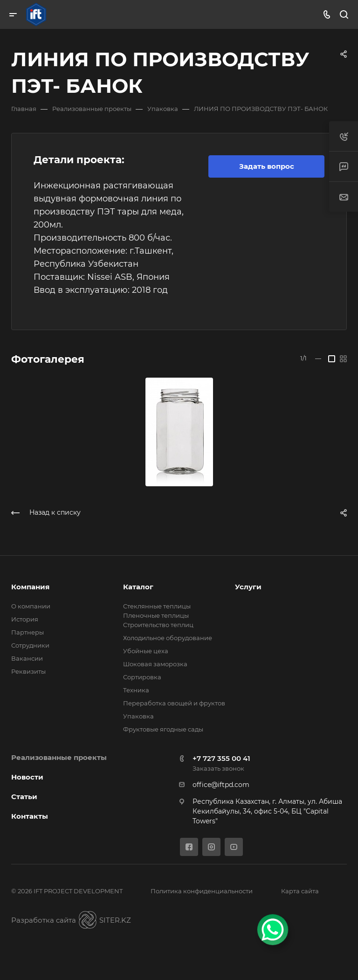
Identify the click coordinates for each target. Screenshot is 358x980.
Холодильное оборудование (168, 638)
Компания (30, 587)
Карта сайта (300, 891)
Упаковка (138, 716)
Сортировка (142, 677)
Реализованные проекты (59, 757)
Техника (136, 690)
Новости (27, 777)
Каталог (138, 587)
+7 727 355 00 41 (221, 758)
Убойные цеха (146, 651)
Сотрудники (30, 645)
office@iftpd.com (221, 785)
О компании (31, 606)
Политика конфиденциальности (202, 891)
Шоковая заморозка (155, 664)
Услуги (248, 587)
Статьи (24, 797)
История (25, 619)
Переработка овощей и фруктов (174, 703)
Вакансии (27, 658)
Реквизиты (28, 671)
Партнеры (28, 632)
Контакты (30, 816)
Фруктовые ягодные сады (163, 729)
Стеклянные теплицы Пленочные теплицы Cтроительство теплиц (158, 615)
